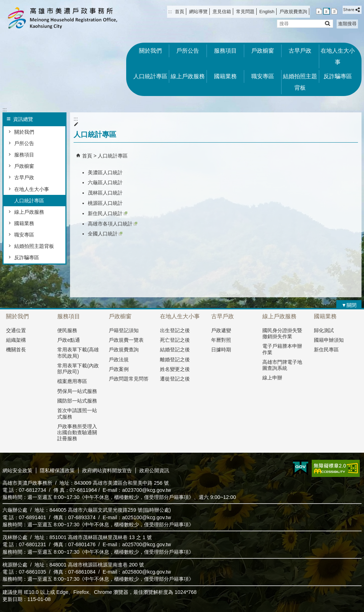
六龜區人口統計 (105, 182)
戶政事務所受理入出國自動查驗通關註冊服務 (77, 433)
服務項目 (225, 51)
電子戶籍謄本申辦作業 (282, 349)
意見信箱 (222, 12)
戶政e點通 (69, 340)
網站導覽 (198, 12)
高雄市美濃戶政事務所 (63, 18)
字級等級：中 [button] (326, 11)
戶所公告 (188, 51)
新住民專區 (326, 350)
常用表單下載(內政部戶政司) (78, 369)
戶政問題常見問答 (129, 379)
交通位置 (16, 330)
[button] (327, 23)
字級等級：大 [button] (334, 11)
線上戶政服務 (188, 76)
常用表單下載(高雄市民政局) (78, 353)
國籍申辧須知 (329, 340)
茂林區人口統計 (105, 193)
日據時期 (221, 350)
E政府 (301, 468)
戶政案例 (119, 369)
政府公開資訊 (154, 470)
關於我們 (150, 51)
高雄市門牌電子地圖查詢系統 (282, 365)
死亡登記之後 (175, 340)
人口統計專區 (150, 76)
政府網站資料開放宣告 (107, 470)
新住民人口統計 (108, 213)
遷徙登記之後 (175, 379)
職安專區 (263, 76)
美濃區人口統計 (105, 172)
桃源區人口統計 (105, 203)
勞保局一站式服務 (77, 391)
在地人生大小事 (338, 56)
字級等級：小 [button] (319, 11)
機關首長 (16, 350)
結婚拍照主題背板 (300, 82)
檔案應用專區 (72, 381)
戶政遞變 (221, 330)
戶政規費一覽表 (126, 340)
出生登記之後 (175, 330)
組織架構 (16, 340)
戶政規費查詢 (293, 12)
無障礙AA (336, 468)
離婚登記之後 (175, 360)
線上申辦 (272, 378)
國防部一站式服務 (77, 401)
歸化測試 (324, 330)
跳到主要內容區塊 (4, 4)
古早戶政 (300, 51)
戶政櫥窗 (263, 51)
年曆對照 (221, 340)
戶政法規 (119, 360)
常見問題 (245, 12)
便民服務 (67, 330)
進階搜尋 (347, 24)
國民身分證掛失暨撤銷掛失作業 (282, 333)
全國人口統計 (105, 234)
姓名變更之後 (175, 369)
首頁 (180, 12)
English (267, 12)
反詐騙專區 (338, 76)
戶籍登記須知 (124, 330)
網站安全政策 (17, 470)
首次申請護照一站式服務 (77, 413)
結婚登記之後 (175, 350)
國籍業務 (225, 76)
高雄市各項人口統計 (113, 224)
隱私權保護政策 (57, 470)
